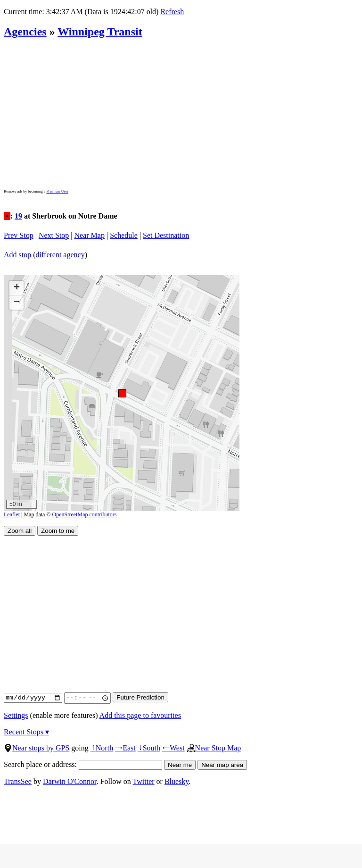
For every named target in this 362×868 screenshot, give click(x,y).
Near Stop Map (214, 748)
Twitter (144, 781)
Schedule (124, 235)
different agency (60, 255)
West (173, 748)
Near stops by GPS (37, 748)
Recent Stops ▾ (26, 732)
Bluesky (177, 781)
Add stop (17, 255)
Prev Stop (19, 235)
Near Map (90, 235)
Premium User (57, 191)
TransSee (18, 781)
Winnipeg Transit (100, 32)
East (125, 748)
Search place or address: (83, 764)
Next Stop (54, 235)
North (102, 748)
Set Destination (166, 235)
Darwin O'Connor (70, 781)
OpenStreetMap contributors (85, 514)
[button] (122, 393)
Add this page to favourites (140, 715)
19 (18, 216)
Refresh (172, 12)
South (149, 748)
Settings (16, 715)
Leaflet (12, 514)
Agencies (25, 32)
